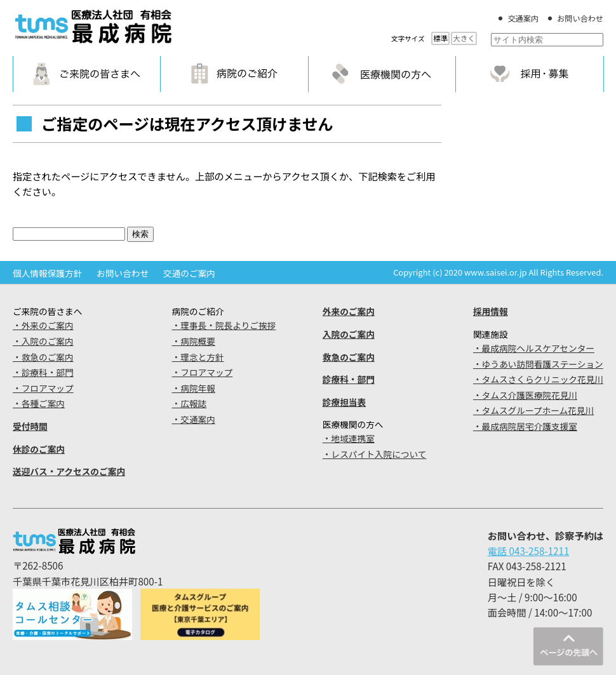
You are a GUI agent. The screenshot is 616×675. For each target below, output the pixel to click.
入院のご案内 (349, 334)
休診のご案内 (39, 449)
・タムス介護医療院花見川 (525, 395)
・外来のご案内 (43, 325)
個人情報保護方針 (47, 273)
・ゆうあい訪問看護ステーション (538, 364)
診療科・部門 (349, 379)
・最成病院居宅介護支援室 (525, 426)
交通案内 (523, 18)
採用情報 (491, 311)
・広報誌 (190, 403)
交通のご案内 (189, 273)
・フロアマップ (43, 388)
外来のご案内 (349, 311)
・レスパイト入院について (375, 454)
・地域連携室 (349, 438)
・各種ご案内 (39, 403)
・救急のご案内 (43, 357)
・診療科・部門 (43, 372)
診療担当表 (344, 402)
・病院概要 (194, 341)
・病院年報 (194, 388)
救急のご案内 (349, 357)
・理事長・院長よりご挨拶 (224, 325)
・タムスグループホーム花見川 (533, 410)
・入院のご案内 (43, 341)
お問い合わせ (580, 18)
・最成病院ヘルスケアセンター (534, 348)
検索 (140, 234)
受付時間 (30, 426)
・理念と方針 (198, 357)
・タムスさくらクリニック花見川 (538, 379)
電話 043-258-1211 (529, 551)
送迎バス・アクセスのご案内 (69, 471)
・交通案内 (194, 419)
